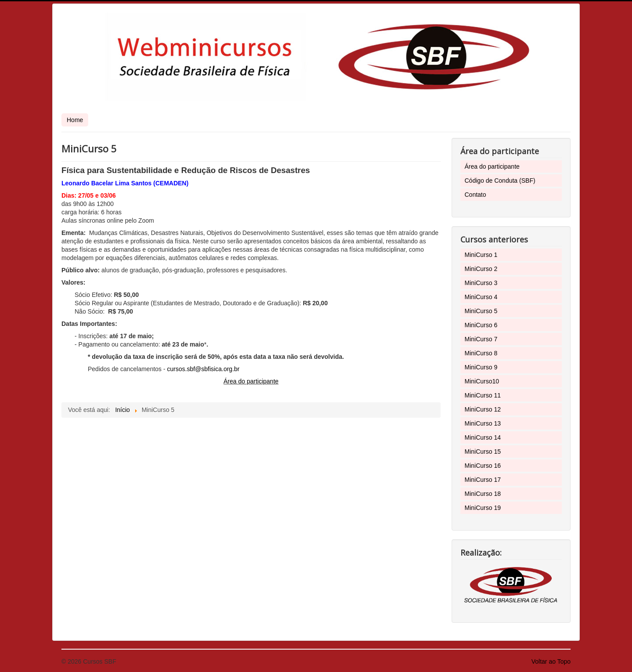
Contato (476, 195)
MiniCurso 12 (483, 409)
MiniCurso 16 (483, 466)
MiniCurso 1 (481, 255)
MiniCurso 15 (483, 452)
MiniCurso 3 (481, 283)
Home (75, 120)
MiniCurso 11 (483, 395)
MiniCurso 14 (483, 437)
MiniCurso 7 (481, 339)
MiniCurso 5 (481, 311)
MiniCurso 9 (481, 367)
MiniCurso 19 (483, 508)
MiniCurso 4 (481, 297)
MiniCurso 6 (481, 325)
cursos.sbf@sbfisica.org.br (203, 369)
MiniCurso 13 (483, 423)
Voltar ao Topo (551, 661)
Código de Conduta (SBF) (500, 181)
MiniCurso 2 (481, 269)
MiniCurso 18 (483, 494)
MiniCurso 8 (481, 353)
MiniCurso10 (482, 381)
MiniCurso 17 (483, 480)
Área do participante (251, 381)
